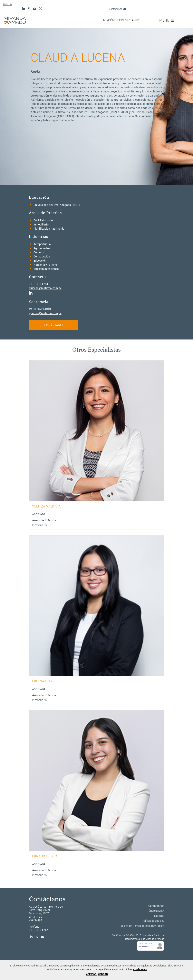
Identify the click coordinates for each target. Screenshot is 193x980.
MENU (167, 20)
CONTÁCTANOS (53, 325)
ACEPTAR (91, 974)
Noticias (159, 916)
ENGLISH (8, 4)
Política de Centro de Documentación (142, 926)
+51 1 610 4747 (39, 930)
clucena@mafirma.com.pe (45, 288)
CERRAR (103, 974)
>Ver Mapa (36, 920)
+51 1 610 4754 (39, 284)
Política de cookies (153, 921)
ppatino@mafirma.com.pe (45, 313)
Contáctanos (117, 9)
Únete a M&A (156, 911)
